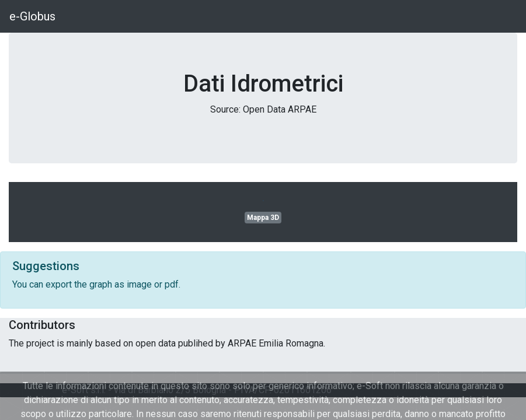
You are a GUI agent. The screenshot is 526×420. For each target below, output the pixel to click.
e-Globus (32, 16)
